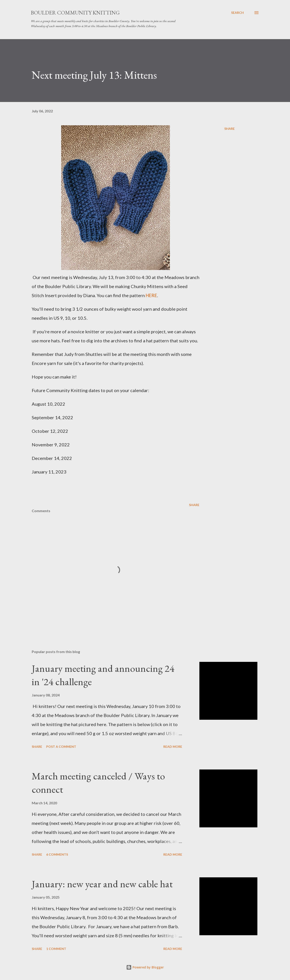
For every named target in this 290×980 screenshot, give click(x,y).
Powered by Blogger (145, 967)
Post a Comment (61, 747)
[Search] (237, 13)
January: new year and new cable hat (102, 884)
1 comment (56, 949)
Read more (173, 747)
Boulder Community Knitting (75, 13)
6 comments (57, 854)
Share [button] (230, 129)
